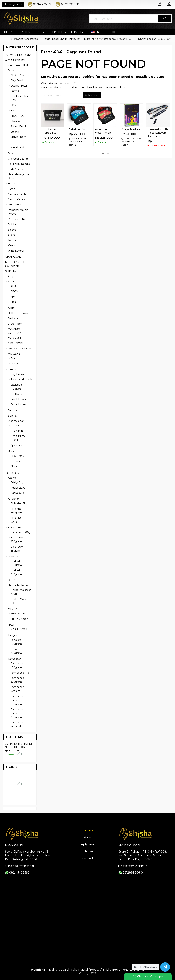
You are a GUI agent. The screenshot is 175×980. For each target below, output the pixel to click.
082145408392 (42, 4)
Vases (11, 245)
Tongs (12, 240)
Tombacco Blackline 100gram (17, 700)
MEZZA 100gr (19, 614)
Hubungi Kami (13, 4)
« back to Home (52, 87)
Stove (11, 235)
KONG (14, 105)
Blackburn (14, 528)
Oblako (15, 121)
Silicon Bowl (18, 126)
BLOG (112, 32)
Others (12, 370)
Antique (15, 359)
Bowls (12, 70)
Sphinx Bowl (19, 137)
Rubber (13, 224)
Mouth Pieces (16, 199)
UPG (13, 142)
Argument (17, 456)
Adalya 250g (18, 488)
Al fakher (13, 499)
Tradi (14, 302)
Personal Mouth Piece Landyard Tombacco (158, 133)
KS (12, 111)
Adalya (12, 478)
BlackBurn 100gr (21, 532)
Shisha (87, 837)
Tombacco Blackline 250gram (17, 713)
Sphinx (12, 416)
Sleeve (12, 230)
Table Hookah (19, 404)
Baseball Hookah (21, 380)
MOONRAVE (18, 116)
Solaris (15, 132)
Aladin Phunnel (20, 75)
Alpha (12, 308)
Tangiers (13, 635)
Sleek (14, 466)
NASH (12, 625)
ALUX (14, 286)
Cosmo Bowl (19, 86)
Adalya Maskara (131, 129)
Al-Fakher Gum (78, 129)
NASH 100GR (19, 629)
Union (12, 451)
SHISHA (7, 32)
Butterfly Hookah (19, 313)
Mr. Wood (14, 354)
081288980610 (70, 4)
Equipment (87, 844)
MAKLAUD (14, 338)
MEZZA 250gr (19, 619)
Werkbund (17, 147)
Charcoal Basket (18, 159)
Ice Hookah (18, 394)
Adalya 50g (17, 493)
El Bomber (15, 324)
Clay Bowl (17, 80)
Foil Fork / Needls (19, 164)
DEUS (11, 580)
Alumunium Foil (18, 65)
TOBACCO (55, 32)
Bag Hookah (18, 374)
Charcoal (87, 858)
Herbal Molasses (18, 585)
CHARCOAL (78, 32)
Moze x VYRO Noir (19, 349)
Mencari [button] (92, 95)
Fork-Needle (16, 169)
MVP (14, 297)
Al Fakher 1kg (19, 503)
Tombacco (15, 659)
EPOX (14, 291)
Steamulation (16, 421)
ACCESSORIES (31, 32)
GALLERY (87, 830)
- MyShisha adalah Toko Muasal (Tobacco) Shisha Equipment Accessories (87, 970)
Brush (12, 153)
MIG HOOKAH (17, 343)
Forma (15, 91)
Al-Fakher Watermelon (103, 131)
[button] (165, 19)
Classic (15, 364)
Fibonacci (17, 461)
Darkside (13, 318)
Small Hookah (19, 399)
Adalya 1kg (17, 482)
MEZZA (12, 609)
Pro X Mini (17, 431)
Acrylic (12, 276)
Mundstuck (15, 205)
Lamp (12, 189)
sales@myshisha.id (22, 866)
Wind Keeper (16, 251)
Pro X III (16, 426)
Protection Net (17, 219)
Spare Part (17, 445)
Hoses (12, 184)
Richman (14, 410)
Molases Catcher (18, 194)
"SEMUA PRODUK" (18, 55)
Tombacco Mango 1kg (49, 131)
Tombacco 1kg (20, 673)
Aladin (12, 282)
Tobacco (87, 851)
